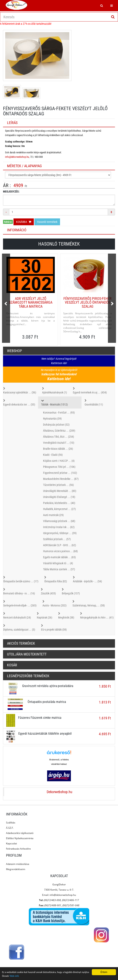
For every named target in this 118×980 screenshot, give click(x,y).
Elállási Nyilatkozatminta (20, 838)
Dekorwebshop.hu (60, 792)
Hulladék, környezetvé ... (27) (59, 509)
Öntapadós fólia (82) (56, 579)
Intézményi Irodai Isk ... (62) (59, 527)
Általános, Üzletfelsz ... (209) (59, 431)
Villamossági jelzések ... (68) (59, 521)
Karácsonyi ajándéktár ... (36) (20, 390)
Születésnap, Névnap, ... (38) (89, 603)
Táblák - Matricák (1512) (60, 402)
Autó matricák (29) (53, 515)
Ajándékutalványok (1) (54, 390)
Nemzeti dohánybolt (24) (17, 615)
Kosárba (24, 222)
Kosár (12, 665)
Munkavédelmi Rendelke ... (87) (61, 479)
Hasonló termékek (47, 222)
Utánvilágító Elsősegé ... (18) (59, 497)
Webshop (14, 351)
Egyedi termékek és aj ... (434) (90, 390)
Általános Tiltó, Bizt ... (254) (58, 437)
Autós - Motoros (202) (54, 603)
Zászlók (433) (48, 591)
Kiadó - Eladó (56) (53, 455)
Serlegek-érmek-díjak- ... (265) (20, 603)
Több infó (24, 976)
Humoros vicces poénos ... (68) (60, 551)
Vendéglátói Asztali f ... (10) (59, 443)
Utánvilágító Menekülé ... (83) (60, 491)
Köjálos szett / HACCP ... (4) (59, 461)
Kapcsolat (11, 843)
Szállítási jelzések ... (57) (57, 539)
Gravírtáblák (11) (94, 402)
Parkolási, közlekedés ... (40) (59, 503)
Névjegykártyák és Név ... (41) (97, 615)
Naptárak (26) (45, 615)
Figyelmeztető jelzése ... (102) (60, 473)
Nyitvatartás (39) (52, 419)
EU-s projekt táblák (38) (54, 627)
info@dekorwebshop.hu (17, 157)
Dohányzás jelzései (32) (56, 425)
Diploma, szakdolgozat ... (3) (19, 627)
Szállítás (11, 823)
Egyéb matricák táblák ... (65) (59, 557)
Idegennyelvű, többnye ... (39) (60, 533)
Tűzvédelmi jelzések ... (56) (58, 485)
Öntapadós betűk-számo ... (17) (21, 579)
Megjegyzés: (11, 191)
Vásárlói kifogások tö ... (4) (58, 563)
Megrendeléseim (16, 869)
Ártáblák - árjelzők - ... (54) (87, 579)
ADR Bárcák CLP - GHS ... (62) (60, 545)
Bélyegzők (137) (71, 591)
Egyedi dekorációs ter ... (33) (19, 402)
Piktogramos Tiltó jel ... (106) (59, 467)
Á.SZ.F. (10, 828)
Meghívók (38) (66, 615)
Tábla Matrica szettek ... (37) (59, 569)
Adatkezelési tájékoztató (20, 833)
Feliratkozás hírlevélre (18, 849)
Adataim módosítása (18, 864)
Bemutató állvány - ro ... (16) (19, 591)
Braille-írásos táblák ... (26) (58, 449)
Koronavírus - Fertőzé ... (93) (59, 413)
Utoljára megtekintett (27, 654)
